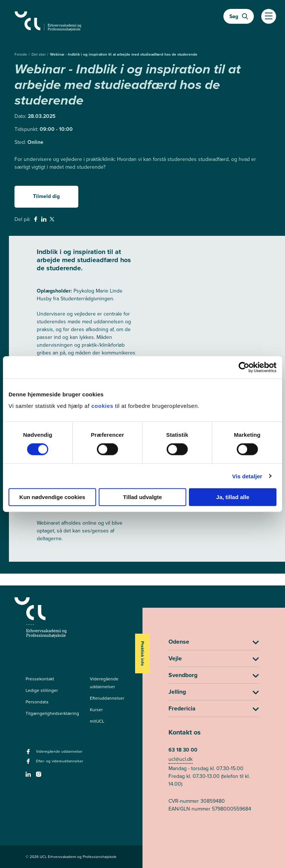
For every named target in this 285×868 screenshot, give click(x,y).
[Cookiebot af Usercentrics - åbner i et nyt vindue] (244, 367)
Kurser (96, 710)
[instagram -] (40, 776)
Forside (21, 54)
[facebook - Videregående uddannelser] (29, 754)
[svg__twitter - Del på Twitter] (53, 220)
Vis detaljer (247, 476)
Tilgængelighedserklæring (52, 713)
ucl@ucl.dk (181, 759)
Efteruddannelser (107, 698)
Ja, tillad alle (233, 497)
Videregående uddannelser (104, 683)
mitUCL (97, 721)
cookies (103, 406)
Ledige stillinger (42, 690)
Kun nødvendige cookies (52, 497)
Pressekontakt (40, 679)
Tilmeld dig (46, 196)
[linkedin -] (29, 776)
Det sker (39, 54)
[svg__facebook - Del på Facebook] (36, 220)
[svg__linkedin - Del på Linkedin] (45, 220)
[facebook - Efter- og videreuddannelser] (29, 763)
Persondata (37, 702)
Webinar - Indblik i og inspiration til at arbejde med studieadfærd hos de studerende (124, 54)
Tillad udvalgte (143, 497)
